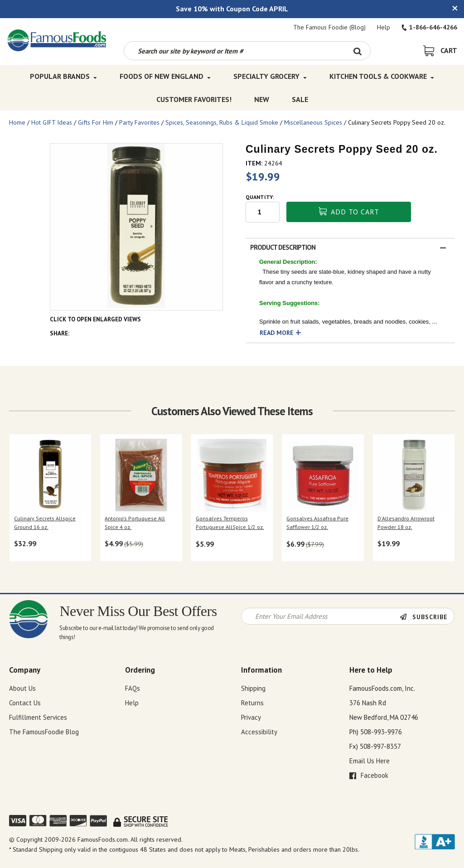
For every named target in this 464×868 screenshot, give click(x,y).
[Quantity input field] (263, 212)
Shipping (253, 688)
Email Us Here (370, 761)
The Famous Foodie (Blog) (329, 27)
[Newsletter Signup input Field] (321, 616)
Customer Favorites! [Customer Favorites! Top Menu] (194, 99)
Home (17, 122)
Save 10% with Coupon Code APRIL (232, 9)
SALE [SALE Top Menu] (300, 99)
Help (384, 27)
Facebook (369, 775)
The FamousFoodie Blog (44, 732)
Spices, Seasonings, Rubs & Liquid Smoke (222, 122)
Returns (252, 703)
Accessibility (259, 732)
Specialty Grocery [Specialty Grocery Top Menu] (270, 76)
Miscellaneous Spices (313, 122)
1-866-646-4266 (429, 27)
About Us (22, 688)
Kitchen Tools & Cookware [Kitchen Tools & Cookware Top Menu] (382, 76)
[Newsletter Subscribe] (427, 617)
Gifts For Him (96, 122)
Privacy (251, 717)
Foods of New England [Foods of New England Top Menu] (165, 76)
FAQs (133, 688)
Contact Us (25, 703)
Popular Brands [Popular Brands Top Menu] (63, 76)
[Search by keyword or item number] (234, 51)
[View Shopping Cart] (440, 50)
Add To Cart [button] (349, 212)
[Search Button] (358, 51)
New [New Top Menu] (262, 99)
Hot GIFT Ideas (52, 122)
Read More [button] (277, 333)
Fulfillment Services (38, 717)
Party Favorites (139, 122)
